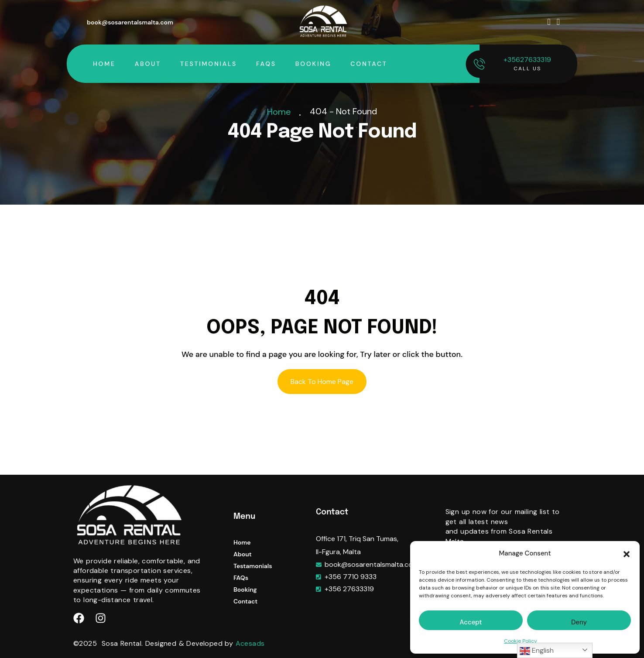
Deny (579, 622)
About (148, 64)
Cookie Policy (521, 641)
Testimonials (209, 64)
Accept (471, 622)
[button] (627, 554)
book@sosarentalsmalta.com (130, 22)
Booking (313, 64)
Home (104, 64)
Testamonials (253, 566)
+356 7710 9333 (351, 577)
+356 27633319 (349, 589)
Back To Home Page (322, 382)
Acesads (250, 643)
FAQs (266, 64)
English (537, 651)
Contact (369, 64)
